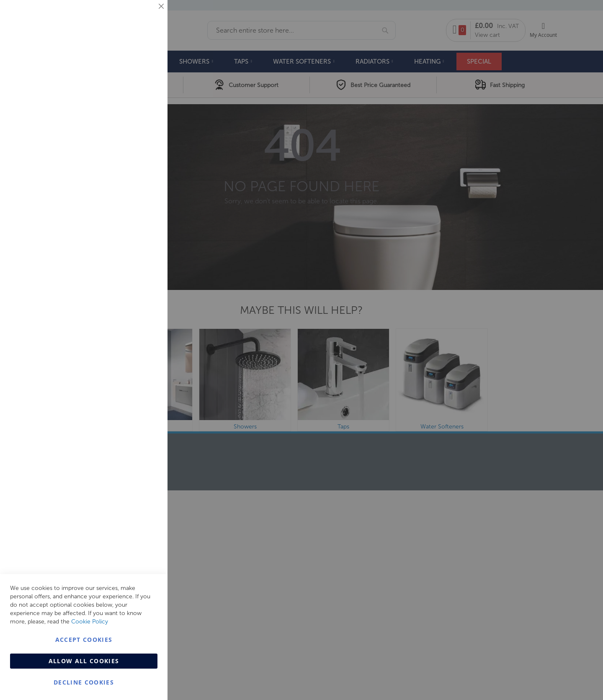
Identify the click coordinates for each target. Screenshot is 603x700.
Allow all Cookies (84, 661)
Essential (144, 17)
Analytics (144, 211)
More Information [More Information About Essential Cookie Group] (134, 69)
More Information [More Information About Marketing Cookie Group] (134, 174)
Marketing (144, 105)
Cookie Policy (90, 622)
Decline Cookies (84, 682)
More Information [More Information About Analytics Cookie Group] (134, 255)
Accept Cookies (84, 640)
